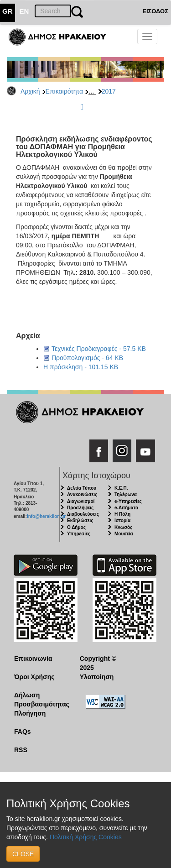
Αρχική (30, 91)
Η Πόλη (122, 514)
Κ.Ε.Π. (121, 488)
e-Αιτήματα (126, 508)
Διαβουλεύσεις (83, 514)
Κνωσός (123, 527)
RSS (21, 750)
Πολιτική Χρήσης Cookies (86, 837)
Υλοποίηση (97, 677)
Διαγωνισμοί (81, 501)
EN (24, 11)
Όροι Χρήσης (34, 677)
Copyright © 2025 (98, 663)
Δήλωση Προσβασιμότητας (40, 700)
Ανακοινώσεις (82, 494)
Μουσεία (124, 534)
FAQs (23, 732)
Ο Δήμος (76, 527)
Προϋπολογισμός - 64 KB (87, 358)
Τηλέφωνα (126, 494)
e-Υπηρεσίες (128, 501)
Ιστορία (122, 520)
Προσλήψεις (80, 508)
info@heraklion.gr (46, 516)
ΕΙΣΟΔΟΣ (155, 11)
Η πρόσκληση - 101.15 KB (81, 367)
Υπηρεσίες (79, 534)
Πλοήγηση (30, 713)
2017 (109, 91)
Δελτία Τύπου (82, 488)
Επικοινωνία (33, 659)
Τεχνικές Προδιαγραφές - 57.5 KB (99, 349)
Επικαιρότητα (64, 91)
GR (8, 11)
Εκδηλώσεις (80, 520)
